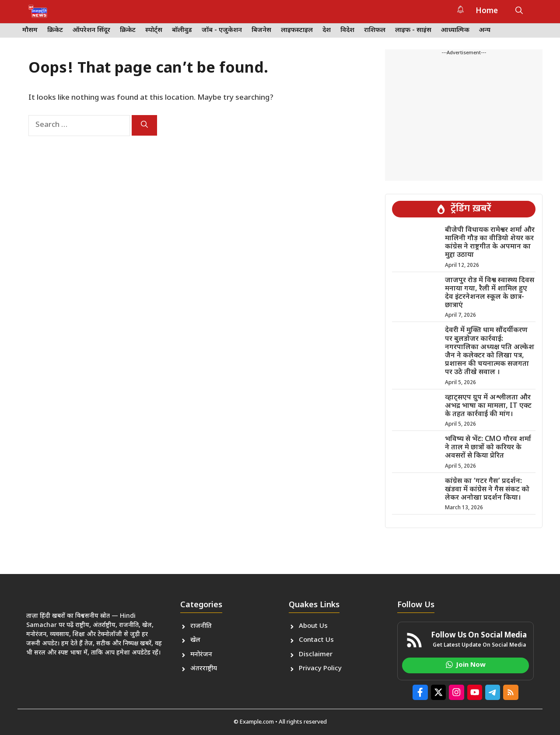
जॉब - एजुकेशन (222, 30)
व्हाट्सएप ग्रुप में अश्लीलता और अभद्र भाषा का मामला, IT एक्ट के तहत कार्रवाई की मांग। (488, 406)
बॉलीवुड (182, 30)
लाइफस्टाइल (297, 30)
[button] (519, 11)
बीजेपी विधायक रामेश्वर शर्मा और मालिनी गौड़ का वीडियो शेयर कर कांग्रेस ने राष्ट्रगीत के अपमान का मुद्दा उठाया (490, 243)
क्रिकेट (55, 30)
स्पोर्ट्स (154, 30)
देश (327, 30)
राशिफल (375, 30)
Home (487, 11)
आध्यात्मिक (455, 30)
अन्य (485, 30)
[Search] (144, 125)
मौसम (30, 30)
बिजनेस (261, 30)
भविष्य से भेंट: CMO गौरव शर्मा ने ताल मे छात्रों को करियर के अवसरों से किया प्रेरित (488, 448)
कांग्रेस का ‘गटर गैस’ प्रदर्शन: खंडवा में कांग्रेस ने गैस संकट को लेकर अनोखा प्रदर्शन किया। (487, 490)
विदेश (347, 30)
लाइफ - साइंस (413, 30)
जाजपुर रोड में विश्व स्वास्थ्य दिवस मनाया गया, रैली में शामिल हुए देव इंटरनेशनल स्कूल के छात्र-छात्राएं (490, 293)
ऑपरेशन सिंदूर (91, 30)
